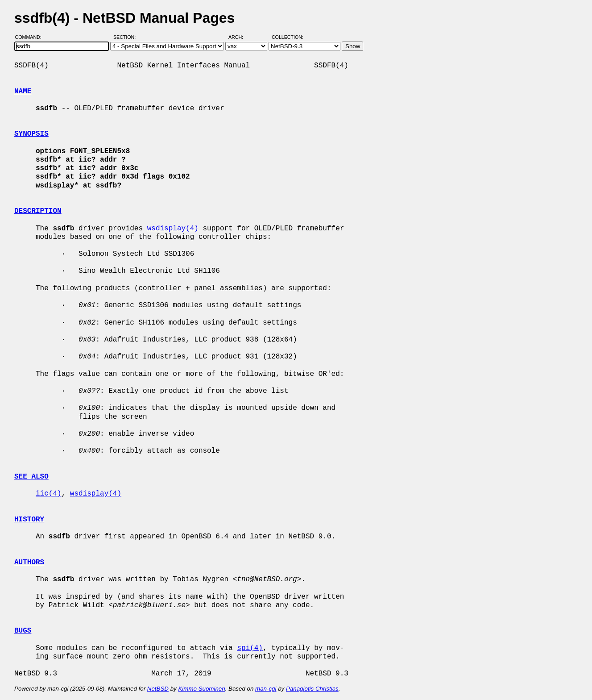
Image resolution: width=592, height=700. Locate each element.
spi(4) (250, 648)
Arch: (240, 37)
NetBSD (158, 689)
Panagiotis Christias (312, 689)
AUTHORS (29, 562)
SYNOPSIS (31, 134)
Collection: (288, 37)
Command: (31, 37)
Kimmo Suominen (201, 689)
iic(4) (49, 494)
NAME (23, 92)
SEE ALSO (31, 477)
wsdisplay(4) (173, 229)
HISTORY (29, 520)
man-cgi (266, 689)
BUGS (23, 631)
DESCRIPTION (38, 211)
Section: (126, 37)
